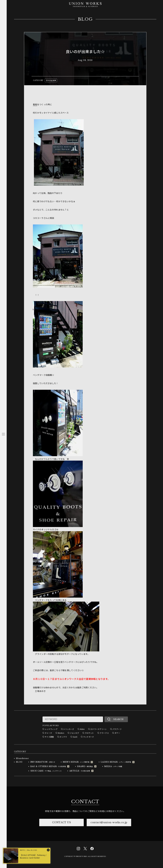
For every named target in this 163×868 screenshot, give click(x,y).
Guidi (75, 737)
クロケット (89, 733)
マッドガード (89, 737)
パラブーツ (117, 729)
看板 (35, 104)
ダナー (117, 733)
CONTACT (85, 802)
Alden (82, 729)
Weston (61, 733)
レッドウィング (51, 729)
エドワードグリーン (99, 729)
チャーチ (48, 733)
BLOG (85, 19)
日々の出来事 (51, 80)
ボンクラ (63, 737)
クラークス (104, 733)
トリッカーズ (69, 729)
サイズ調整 (49, 737)
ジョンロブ (74, 733)
